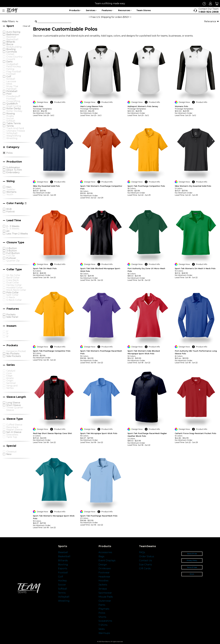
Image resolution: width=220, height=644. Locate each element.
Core (9, 373)
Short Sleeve (14, 405)
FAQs (142, 552)
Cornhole (12, 52)
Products (75, 10)
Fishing (10, 69)
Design (103, 565)
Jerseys (103, 589)
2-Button (12, 248)
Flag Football (14, 72)
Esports (63, 569)
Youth (10, 194)
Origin (10, 381)
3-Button (12, 251)
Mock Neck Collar (16, 290)
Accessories (105, 552)
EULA (192, 574)
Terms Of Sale (192, 567)
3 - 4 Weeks (13, 229)
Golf (9, 76)
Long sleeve (13, 403)
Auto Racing (13, 32)
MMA (9, 84)
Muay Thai (12, 86)
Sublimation (13, 167)
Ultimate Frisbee (16, 131)
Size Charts (145, 565)
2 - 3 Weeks (13, 226)
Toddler (11, 190)
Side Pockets (14, 356)
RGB (9, 209)
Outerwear (105, 601)
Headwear (104, 577)
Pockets (11, 315)
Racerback (12, 427)
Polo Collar (12, 293)
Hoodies (103, 581)
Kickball (11, 79)
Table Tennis (14, 123)
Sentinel (11, 383)
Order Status (146, 556)
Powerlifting (13, 101)
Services (91, 10)
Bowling (11, 49)
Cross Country (14, 57)
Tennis (10, 126)
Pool (9, 94)
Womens (11, 192)
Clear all (26, 26)
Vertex (10, 388)
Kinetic (10, 378)
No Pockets (13, 354)
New (9, 454)
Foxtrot (11, 212)
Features (107, 10)
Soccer (10, 118)
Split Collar (12, 295)
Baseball (11, 37)
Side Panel (12, 317)
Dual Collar (13, 283)
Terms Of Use (192, 554)
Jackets (103, 585)
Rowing (11, 114)
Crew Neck (12, 280)
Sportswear (105, 593)
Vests (102, 629)
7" (7, 334)
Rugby (10, 116)
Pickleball (12, 91)
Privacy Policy (192, 560)
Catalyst (11, 371)
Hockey (62, 581)
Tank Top (12, 437)
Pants (102, 605)
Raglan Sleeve (14, 430)
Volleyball (12, 133)
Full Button (13, 253)
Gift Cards (145, 569)
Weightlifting (14, 136)
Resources (125, 10)
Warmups (104, 633)
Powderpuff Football (13, 98)
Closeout (11, 452)
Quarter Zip (13, 261)
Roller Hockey (14, 111)
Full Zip (11, 256)
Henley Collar (14, 285)
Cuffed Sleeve (14, 425)
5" (7, 332)
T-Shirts (103, 625)
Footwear (104, 573)
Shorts (102, 617)
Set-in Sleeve (14, 432)
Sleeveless (12, 435)
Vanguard (12, 386)
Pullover (11, 258)
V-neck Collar (14, 300)
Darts (9, 62)
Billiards (11, 42)
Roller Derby (14, 109)
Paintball (11, 89)
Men (9, 187)
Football (11, 74)
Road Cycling (14, 106)
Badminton (13, 34)
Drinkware (105, 569)
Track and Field (15, 128)
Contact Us (145, 560)
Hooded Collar (14, 288)
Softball (11, 121)
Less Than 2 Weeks (17, 234)
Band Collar (13, 278)
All (8, 231)
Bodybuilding (14, 47)
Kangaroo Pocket (16, 351)
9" (7, 337)
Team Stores (144, 10)
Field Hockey (14, 67)
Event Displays (107, 560)
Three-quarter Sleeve (15, 409)
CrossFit (11, 59)
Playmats (104, 609)
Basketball (12, 39)
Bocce (10, 44)
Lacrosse (11, 81)
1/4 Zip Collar (13, 275)
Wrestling (12, 138)
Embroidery (13, 172)
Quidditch (12, 104)
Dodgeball (12, 64)
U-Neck (11, 297)
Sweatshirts (105, 621)
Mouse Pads (106, 597)
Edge (9, 376)
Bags (101, 556)
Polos (9, 153)
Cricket (10, 54)
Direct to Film (14, 170)
